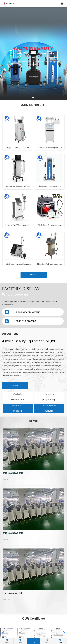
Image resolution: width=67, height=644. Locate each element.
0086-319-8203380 (26, 321)
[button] (33, 98)
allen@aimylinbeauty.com (28, 312)
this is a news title (13, 473)
